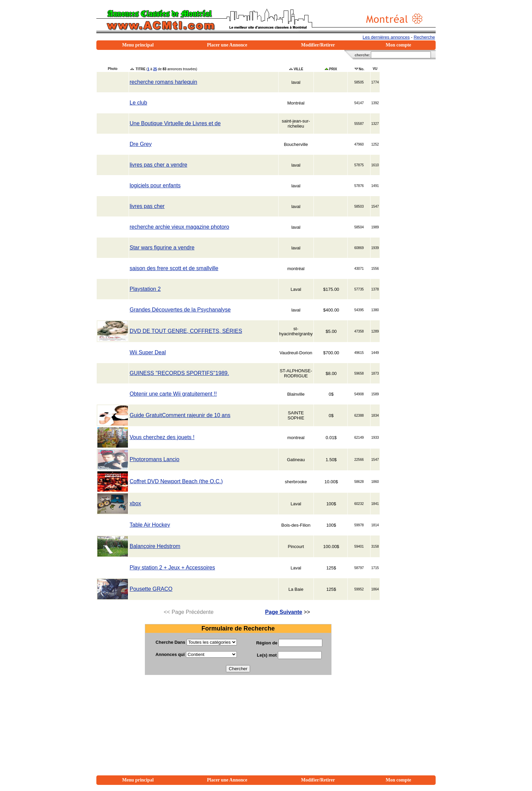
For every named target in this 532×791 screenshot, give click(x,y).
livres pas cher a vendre (158, 165)
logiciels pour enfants (155, 185)
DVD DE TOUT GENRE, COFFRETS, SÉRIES (186, 331)
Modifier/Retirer (318, 45)
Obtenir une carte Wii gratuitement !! (173, 394)
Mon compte (398, 45)
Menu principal (138, 45)
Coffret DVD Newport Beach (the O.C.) (176, 481)
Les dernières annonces (386, 37)
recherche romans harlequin (163, 82)
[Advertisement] (238, 728)
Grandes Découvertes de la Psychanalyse (180, 310)
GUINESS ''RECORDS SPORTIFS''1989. (179, 373)
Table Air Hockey (150, 525)
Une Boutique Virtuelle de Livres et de (175, 123)
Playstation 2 (145, 289)
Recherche (424, 37)
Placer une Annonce (227, 45)
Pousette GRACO (151, 589)
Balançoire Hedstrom (155, 546)
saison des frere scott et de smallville (174, 268)
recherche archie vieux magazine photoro (179, 227)
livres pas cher (147, 206)
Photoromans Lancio (155, 459)
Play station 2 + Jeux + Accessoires (172, 568)
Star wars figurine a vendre (162, 248)
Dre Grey (141, 144)
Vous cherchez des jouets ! (162, 437)
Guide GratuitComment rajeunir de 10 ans (180, 415)
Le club (138, 103)
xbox (135, 503)
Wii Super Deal (148, 352)
